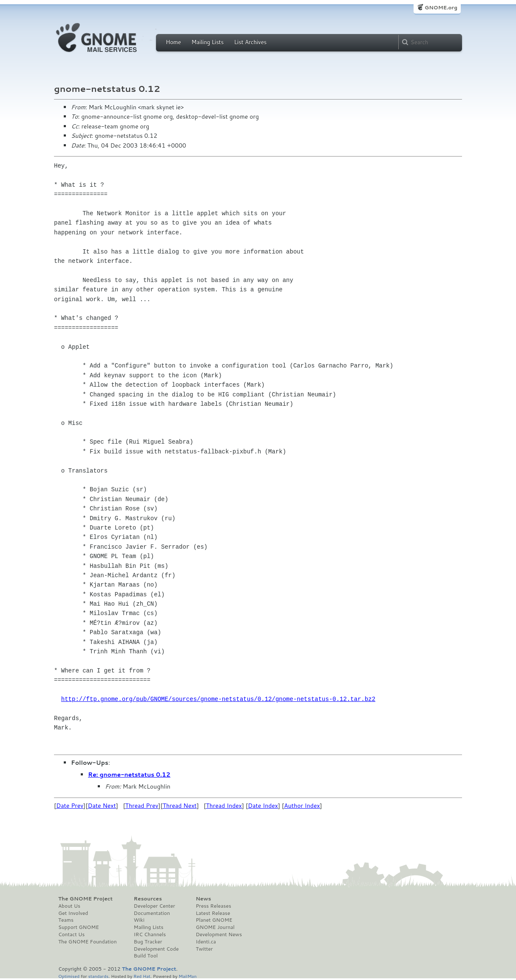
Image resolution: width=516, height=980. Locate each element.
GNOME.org (441, 7)
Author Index (302, 806)
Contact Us (71, 934)
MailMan (187, 976)
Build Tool (146, 956)
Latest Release (213, 913)
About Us (69, 906)
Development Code (156, 949)
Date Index (263, 806)
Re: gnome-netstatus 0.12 (129, 775)
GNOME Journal (215, 927)
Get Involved (73, 913)
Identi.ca (206, 942)
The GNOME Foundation (88, 942)
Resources (148, 899)
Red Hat (142, 976)
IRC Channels (150, 934)
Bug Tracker (148, 942)
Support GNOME (79, 927)
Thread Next (180, 806)
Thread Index (224, 806)
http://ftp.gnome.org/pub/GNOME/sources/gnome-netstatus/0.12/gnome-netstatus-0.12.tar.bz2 (218, 699)
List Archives (250, 42)
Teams (66, 920)
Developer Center (155, 906)
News (203, 899)
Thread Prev (142, 806)
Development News (219, 934)
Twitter (204, 949)
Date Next (102, 806)
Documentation (152, 913)
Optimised (69, 976)
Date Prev (70, 806)
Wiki (139, 920)
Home (173, 42)
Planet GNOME (214, 920)
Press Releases (213, 906)
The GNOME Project (85, 899)
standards (98, 976)
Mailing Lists (207, 42)
